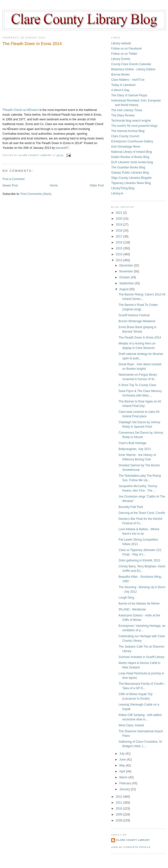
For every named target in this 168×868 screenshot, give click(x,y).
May (123, 765)
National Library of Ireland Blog (132, 152)
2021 (120, 213)
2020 (120, 219)
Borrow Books (120, 75)
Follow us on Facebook (126, 49)
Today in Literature (123, 85)
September (127, 283)
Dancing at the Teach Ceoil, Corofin (142, 513)
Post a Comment (13, 179)
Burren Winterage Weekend (137, 321)
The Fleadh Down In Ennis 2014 (140, 338)
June (123, 760)
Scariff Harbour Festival (134, 315)
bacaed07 (62, 148)
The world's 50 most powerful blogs (134, 126)
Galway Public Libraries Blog (130, 173)
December (127, 265)
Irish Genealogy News (126, 147)
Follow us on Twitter (124, 54)
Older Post (97, 185)
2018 (120, 231)
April (123, 771)
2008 (120, 820)
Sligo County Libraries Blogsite (131, 178)
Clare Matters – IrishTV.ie (128, 80)
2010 (120, 809)
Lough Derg (126, 598)
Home (54, 185)
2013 (120, 260)
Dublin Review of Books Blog (130, 157)
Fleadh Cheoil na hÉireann (21, 110)
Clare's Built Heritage (132, 443)
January (125, 789)
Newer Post (10, 185)
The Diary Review (123, 115)
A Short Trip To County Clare (137, 385)
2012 (120, 797)
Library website (121, 43)
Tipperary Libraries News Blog (131, 183)
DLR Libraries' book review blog (132, 162)
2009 (120, 815)
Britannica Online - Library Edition (133, 69)
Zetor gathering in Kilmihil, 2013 (139, 560)
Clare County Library (133, 840)
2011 (120, 803)
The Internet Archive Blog (128, 131)
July (122, 754)
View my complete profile (131, 847)
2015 (120, 248)
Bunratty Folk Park (131, 507)
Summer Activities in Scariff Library (141, 657)
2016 (120, 242)
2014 (120, 254)
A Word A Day (120, 90)
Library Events (121, 59)
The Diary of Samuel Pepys (129, 95)
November (127, 271)
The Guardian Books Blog (128, 167)
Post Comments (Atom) (36, 194)
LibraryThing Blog (123, 188)
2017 (120, 237)
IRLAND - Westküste (132, 609)
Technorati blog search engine (131, 121)
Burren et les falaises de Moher (139, 604)
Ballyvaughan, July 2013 (135, 449)
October (125, 277)
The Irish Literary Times (127, 110)
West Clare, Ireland (131, 725)
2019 (120, 225)
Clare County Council (125, 136)
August (124, 289)
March (124, 777)
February (126, 783)
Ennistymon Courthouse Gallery (132, 141)
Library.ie (117, 193)
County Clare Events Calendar (131, 64)
